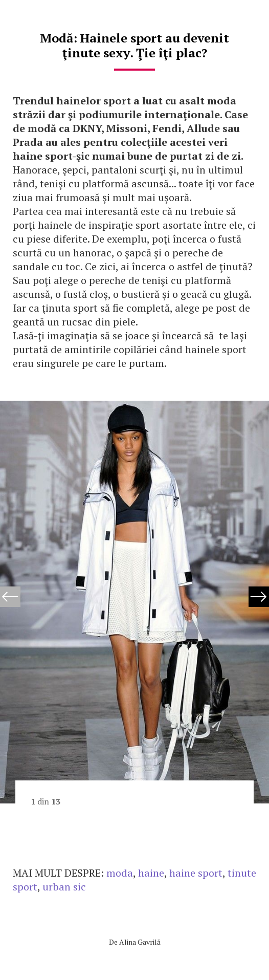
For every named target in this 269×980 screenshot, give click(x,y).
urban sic (64, 887)
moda (120, 873)
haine (151, 873)
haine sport (196, 873)
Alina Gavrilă (140, 942)
